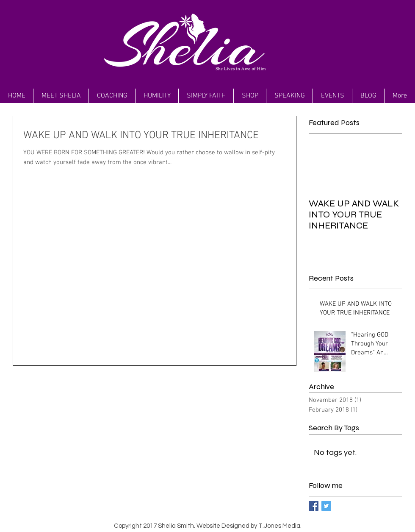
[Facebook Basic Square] (314, 506)
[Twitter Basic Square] (326, 506)
